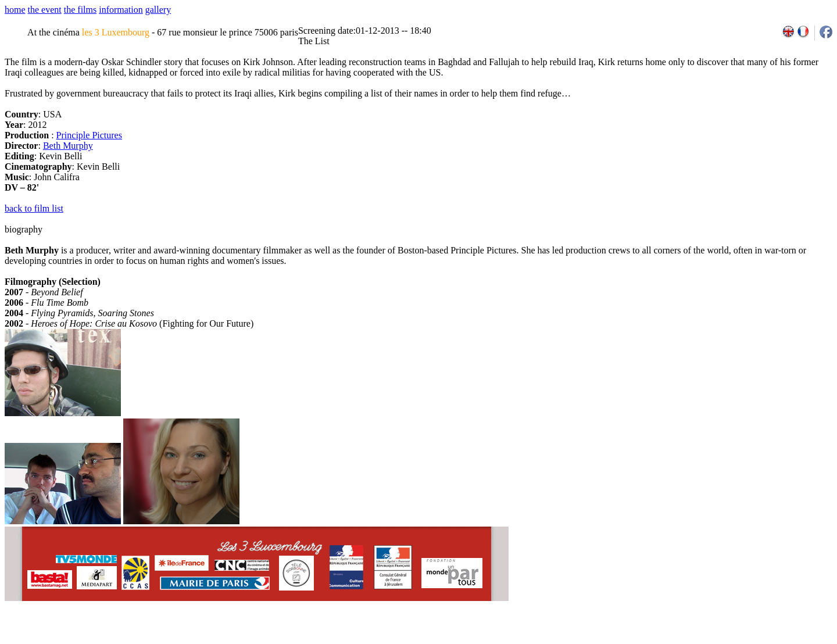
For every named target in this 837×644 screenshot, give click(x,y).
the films (80, 10)
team (210, 640)
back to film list (34, 208)
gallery (158, 10)
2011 (729, 640)
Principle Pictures (89, 135)
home (15, 10)
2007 (677, 640)
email (94, 640)
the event (45, 10)
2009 (703, 640)
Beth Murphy (68, 146)
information (121, 10)
